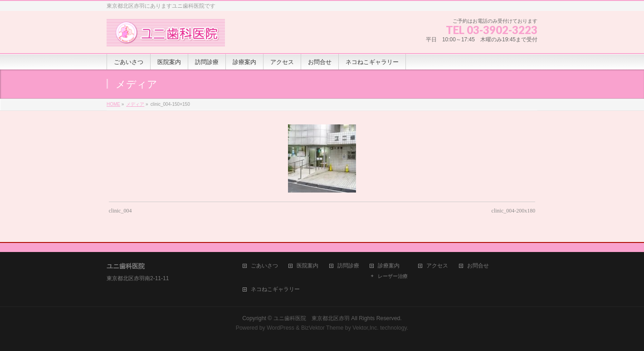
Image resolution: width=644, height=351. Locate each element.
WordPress (281, 328)
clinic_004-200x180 (514, 211)
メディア (135, 104)
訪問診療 (348, 266)
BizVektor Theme (322, 328)
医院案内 (307, 266)
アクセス (437, 266)
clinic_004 (120, 211)
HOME (113, 104)
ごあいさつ (264, 266)
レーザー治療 (393, 276)
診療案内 (389, 266)
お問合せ (478, 266)
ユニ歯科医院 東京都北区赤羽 (312, 318)
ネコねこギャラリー (275, 289)
